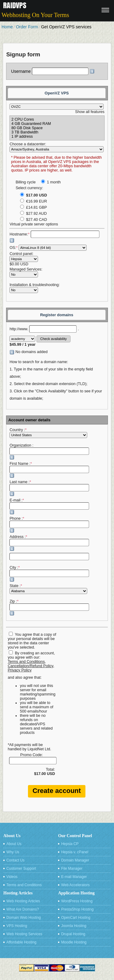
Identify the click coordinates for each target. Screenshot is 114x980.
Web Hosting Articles (23, 901)
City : (49, 574)
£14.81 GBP (33, 207)
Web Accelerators (75, 885)
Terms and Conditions (26, 662)
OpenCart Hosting (76, 918)
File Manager (72, 869)
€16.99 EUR (33, 201)
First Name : (49, 470)
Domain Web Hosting (24, 918)
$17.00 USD (33, 195)
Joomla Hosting (74, 926)
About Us (14, 844)
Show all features (90, 112)
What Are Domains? (23, 909)
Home (7, 27)
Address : (49, 543)
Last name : (49, 488)
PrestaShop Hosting (77, 909)
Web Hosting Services (24, 934)
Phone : (49, 525)
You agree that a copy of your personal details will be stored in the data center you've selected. (32, 641)
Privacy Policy (19, 670)
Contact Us (15, 860)
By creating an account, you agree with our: (31, 655)
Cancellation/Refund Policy (30, 666)
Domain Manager (75, 860)
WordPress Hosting (77, 901)
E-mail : (49, 506)
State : (48, 589)
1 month (51, 182)
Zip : (49, 607)
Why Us (13, 852)
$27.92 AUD (33, 214)
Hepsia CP (70, 844)
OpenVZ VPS (57, 93)
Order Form (27, 27)
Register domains (57, 315)
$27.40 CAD (33, 220)
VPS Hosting (17, 926)
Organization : (49, 451)
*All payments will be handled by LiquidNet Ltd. (29, 747)
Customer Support (21, 869)
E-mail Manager (74, 877)
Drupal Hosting (73, 934)
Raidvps (15, 5)
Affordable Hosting (21, 942)
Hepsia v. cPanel (75, 852)
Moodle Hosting (74, 942)
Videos (12, 877)
